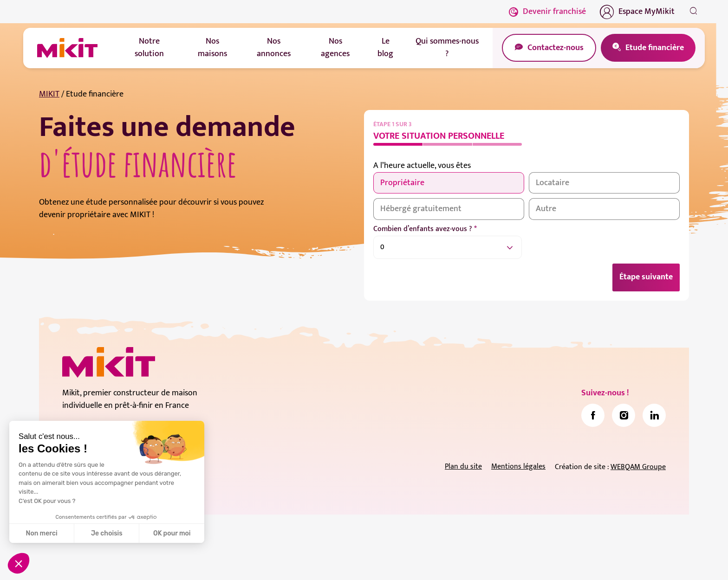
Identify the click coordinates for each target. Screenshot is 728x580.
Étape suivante (646, 277)
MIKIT (49, 94)
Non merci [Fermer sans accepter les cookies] (41, 533)
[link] (593, 416)
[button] (19, 563)
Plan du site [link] (463, 467)
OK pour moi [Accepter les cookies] (172, 533)
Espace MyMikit (637, 12)
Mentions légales (518, 467)
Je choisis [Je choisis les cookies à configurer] (107, 533)
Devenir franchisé (547, 12)
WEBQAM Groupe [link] (638, 467)
